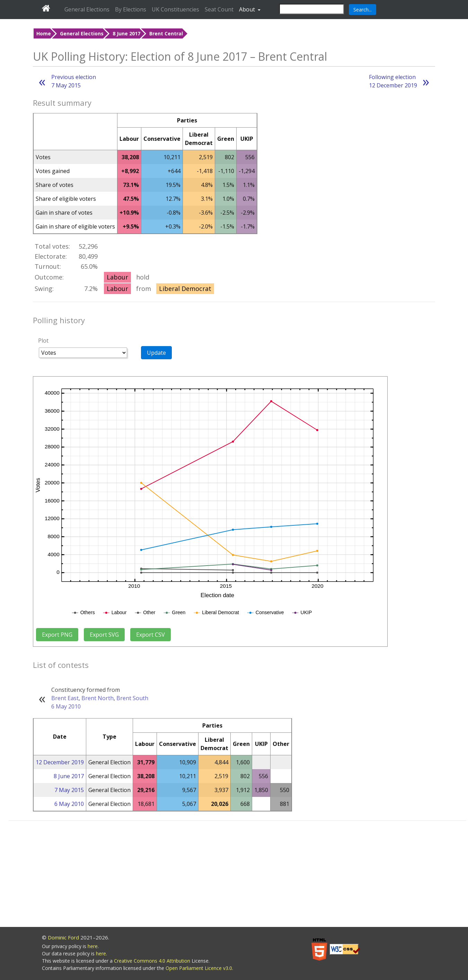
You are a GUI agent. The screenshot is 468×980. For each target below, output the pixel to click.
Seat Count (219, 9)
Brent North (98, 698)
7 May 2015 (69, 790)
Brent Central (166, 33)
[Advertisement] (238, 875)
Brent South (132, 698)
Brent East (65, 698)
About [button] (248, 9)
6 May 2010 (66, 706)
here (93, 946)
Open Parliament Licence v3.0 (199, 968)
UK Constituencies (175, 9)
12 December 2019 (60, 762)
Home (44, 33)
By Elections (131, 9)
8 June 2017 (126, 33)
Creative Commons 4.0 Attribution (153, 961)
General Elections (87, 9)
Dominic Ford (63, 937)
